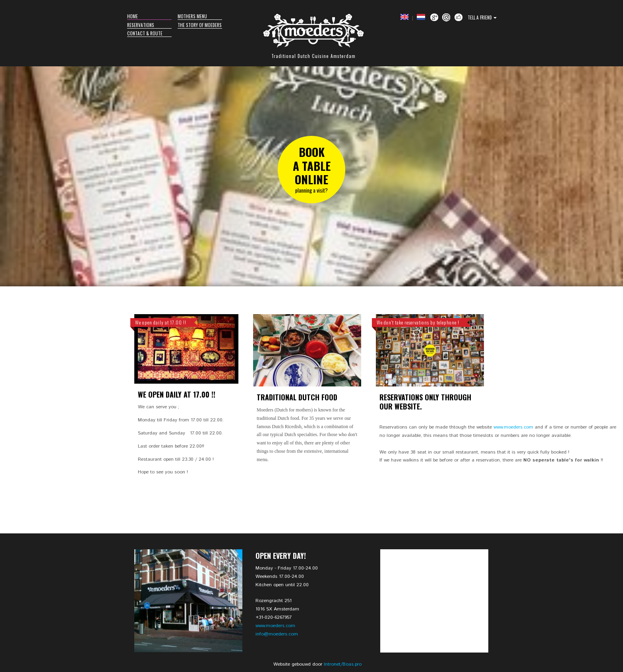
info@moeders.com (277, 634)
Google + (434, 17)
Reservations (141, 25)
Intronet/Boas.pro (343, 664)
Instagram (446, 17)
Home (133, 16)
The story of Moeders (200, 25)
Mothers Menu (192, 16)
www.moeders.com (513, 427)
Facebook (459, 17)
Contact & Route (145, 33)
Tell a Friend (480, 17)
